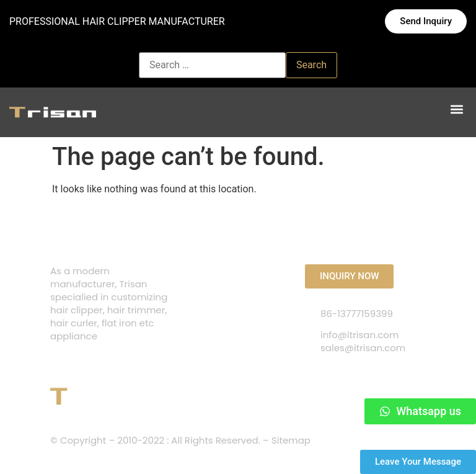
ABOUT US (207, 323)
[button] (456, 110)
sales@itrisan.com (363, 348)
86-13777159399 (357, 314)
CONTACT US (215, 276)
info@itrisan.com (359, 335)
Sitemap (291, 440)
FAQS (196, 299)
